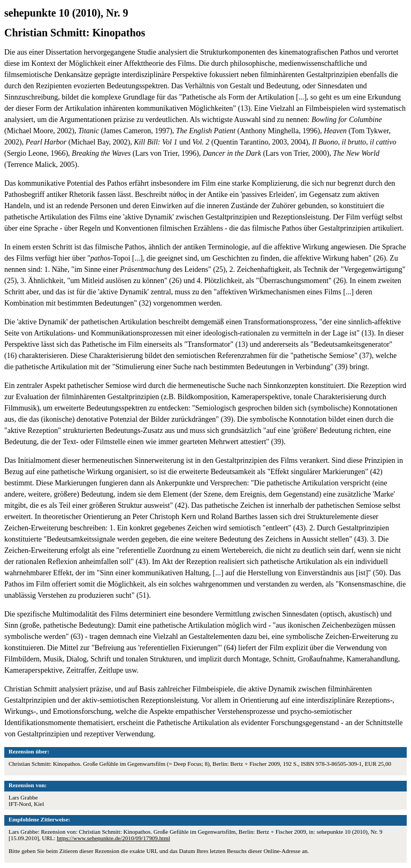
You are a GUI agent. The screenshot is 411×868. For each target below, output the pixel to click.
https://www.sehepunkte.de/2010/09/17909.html (113, 838)
